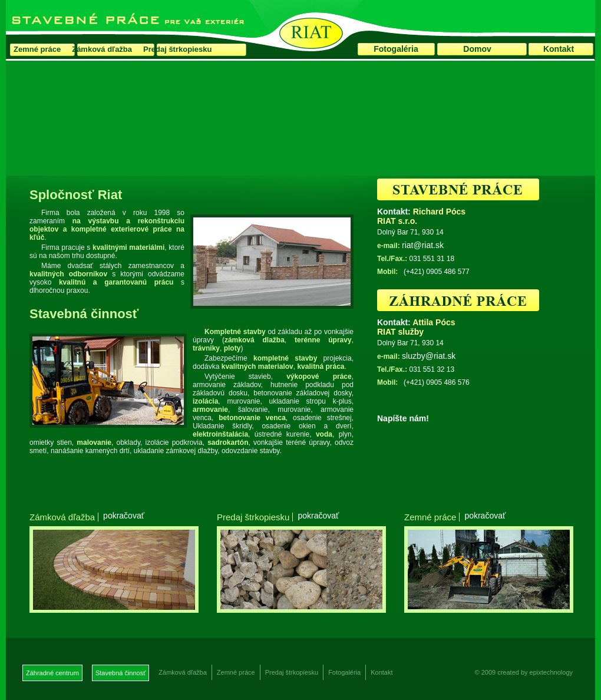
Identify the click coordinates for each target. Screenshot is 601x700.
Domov (477, 49)
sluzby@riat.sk (429, 356)
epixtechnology (551, 672)
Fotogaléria (396, 49)
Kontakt (559, 49)
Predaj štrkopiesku (177, 49)
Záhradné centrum (52, 673)
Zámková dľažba (102, 49)
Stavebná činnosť (120, 673)
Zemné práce (37, 49)
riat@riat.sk (423, 245)
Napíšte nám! (403, 418)
